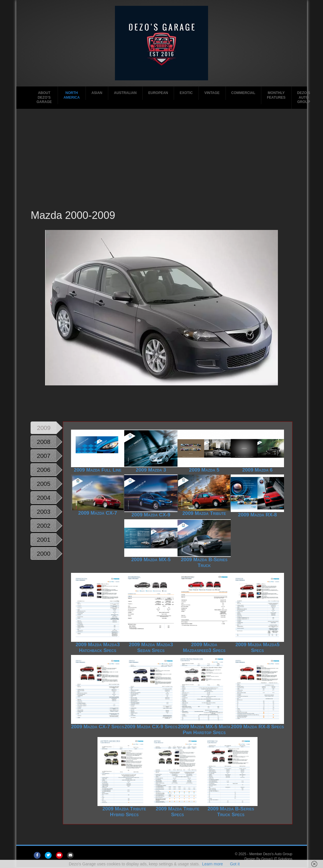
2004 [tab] (44, 498)
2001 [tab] (44, 540)
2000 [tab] (44, 553)
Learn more (213, 864)
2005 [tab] (44, 484)
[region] (161, 317)
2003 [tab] (44, 512)
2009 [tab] (44, 428)
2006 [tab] (44, 470)
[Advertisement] (161, 164)
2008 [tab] (44, 442)
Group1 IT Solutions (277, 859)
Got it (235, 864)
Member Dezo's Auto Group (271, 854)
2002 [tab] (44, 526)
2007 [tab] (44, 456)
